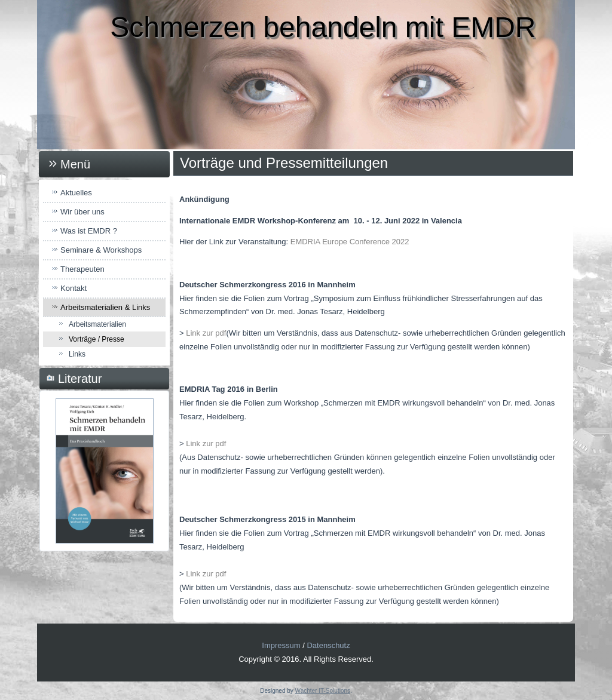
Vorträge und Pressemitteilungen (284, 163)
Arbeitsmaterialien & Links (105, 307)
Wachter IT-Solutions (323, 691)
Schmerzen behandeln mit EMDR (323, 27)
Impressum (281, 645)
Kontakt (74, 288)
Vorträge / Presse (97, 339)
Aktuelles (76, 193)
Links (77, 354)
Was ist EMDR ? (89, 231)
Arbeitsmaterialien (97, 324)
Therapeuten (82, 269)
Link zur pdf (206, 333)
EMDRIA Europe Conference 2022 (350, 242)
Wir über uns (82, 212)
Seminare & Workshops (101, 250)
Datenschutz (328, 645)
